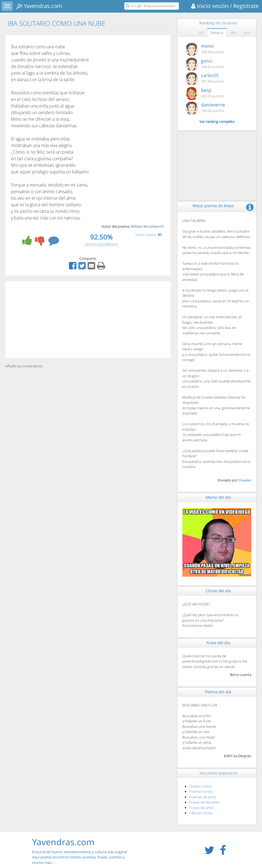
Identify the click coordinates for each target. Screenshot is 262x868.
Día (201, 33)
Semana (217, 33)
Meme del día (218, 497)
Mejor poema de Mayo (213, 206)
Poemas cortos (201, 791)
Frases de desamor (204, 802)
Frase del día (218, 643)
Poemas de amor (203, 797)
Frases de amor (202, 808)
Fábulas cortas (201, 813)
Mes (233, 33)
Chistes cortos (200, 786)
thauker (245, 480)
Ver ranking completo (217, 122)
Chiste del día (218, 591)
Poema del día (218, 692)
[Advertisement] (88, 320)
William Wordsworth (147, 226)
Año (247, 33)
